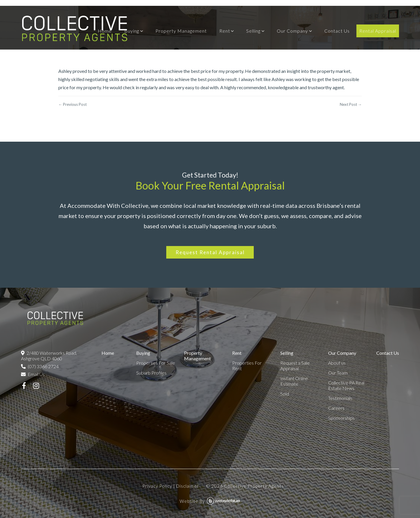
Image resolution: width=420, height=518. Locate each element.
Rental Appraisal (378, 31)
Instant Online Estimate (294, 381)
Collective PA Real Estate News (346, 385)
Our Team (338, 373)
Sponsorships (341, 418)
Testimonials (340, 398)
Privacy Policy (157, 486)
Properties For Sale (156, 363)
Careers (336, 408)
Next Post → (351, 104)
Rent (225, 31)
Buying (132, 31)
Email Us (33, 374)
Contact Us (337, 31)
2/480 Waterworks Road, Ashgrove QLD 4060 (49, 356)
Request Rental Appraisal (210, 252)
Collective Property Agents (254, 486)
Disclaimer (188, 486)
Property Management (181, 31)
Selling (253, 31)
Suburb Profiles (151, 373)
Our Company (292, 31)
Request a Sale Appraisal (295, 366)
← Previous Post (72, 104)
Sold (285, 394)
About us (337, 363)
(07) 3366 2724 (40, 366)
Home (105, 31)
